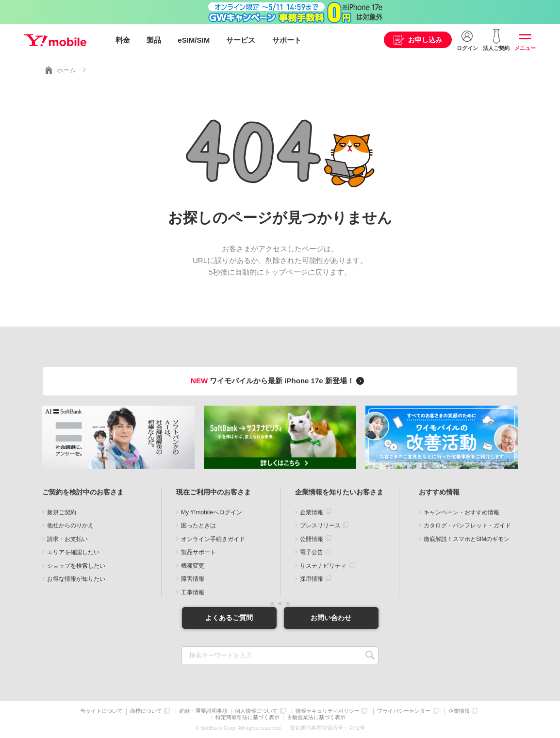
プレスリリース (320, 525)
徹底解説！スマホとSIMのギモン (467, 539)
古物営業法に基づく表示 (316, 717)
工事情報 (193, 592)
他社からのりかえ (70, 525)
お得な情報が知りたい (76, 579)
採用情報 (312, 579)
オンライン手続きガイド (213, 539)
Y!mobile (55, 40)
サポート (287, 40)
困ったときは (198, 525)
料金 (123, 40)
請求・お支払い (67, 539)
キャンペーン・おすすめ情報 (461, 512)
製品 (154, 40)
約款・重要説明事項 (204, 711)
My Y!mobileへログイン (212, 512)
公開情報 (312, 539)
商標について (146, 711)
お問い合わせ (331, 618)
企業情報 (312, 512)
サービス (241, 40)
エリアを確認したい (73, 552)
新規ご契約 (62, 512)
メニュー (525, 48)
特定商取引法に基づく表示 (247, 717)
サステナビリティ (323, 566)
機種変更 (193, 566)
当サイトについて (101, 711)
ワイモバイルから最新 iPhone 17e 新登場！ (279, 381)
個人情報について (256, 711)
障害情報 (193, 579)
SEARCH (370, 655)
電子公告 (312, 552)
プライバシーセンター (404, 711)
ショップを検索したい (76, 566)
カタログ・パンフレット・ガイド (467, 525)
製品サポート (198, 552)
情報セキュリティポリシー (328, 711)
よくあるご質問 (229, 618)
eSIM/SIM (194, 40)
